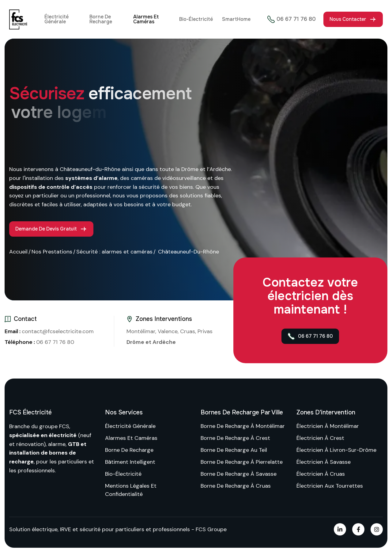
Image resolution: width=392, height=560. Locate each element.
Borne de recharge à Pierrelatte (242, 462)
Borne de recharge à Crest (235, 438)
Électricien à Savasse (324, 462)
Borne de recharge (101, 19)
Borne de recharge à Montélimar (243, 426)
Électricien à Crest (320, 438)
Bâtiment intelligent (130, 462)
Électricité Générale (57, 19)
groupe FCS (54, 426)
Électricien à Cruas (321, 474)
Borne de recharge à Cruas (236, 486)
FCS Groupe (211, 529)
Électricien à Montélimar (328, 426)
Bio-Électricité (196, 19)
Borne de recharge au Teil (234, 450)
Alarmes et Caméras (146, 19)
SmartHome (236, 19)
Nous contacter (348, 19)
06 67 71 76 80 (292, 19)
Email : (13, 331)
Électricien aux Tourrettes (330, 486)
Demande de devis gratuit (46, 229)
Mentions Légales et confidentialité (131, 490)
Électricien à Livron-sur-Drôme (336, 450)
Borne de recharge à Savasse (239, 474)
